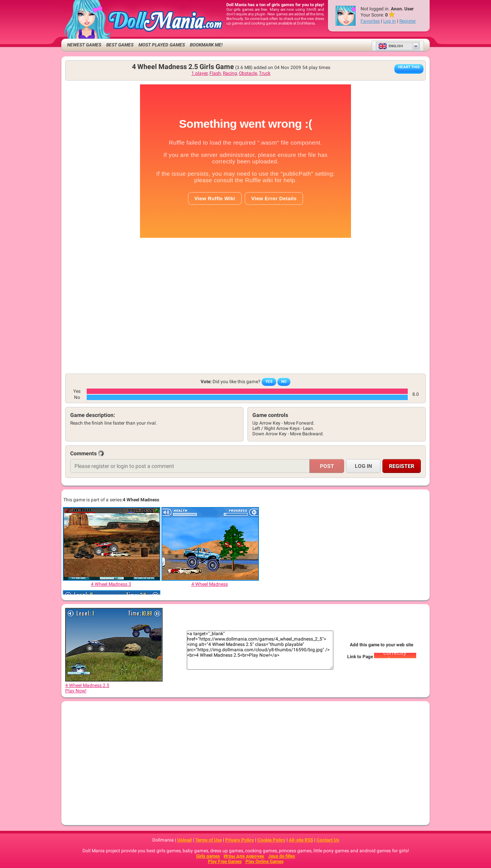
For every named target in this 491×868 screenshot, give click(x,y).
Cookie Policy (271, 840)
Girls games (208, 856)
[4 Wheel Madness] (210, 544)
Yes (269, 381)
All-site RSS (301, 840)
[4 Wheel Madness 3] (111, 544)
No (284, 381)
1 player (199, 73)
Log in (390, 21)
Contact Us (328, 840)
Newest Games (84, 45)
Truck (265, 73)
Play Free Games (225, 861)
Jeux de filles (282, 856)
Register (408, 21)
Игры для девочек (244, 856)
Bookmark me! (206, 45)
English (390, 46)
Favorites (370, 21)
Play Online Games (264, 861)
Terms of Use (208, 840)
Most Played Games (162, 45)
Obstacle (248, 73)
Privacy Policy (240, 840)
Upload (185, 840)
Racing (230, 73)
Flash (215, 73)
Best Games (120, 45)
